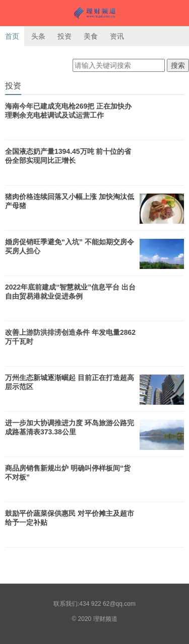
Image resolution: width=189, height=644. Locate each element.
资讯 (117, 36)
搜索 (178, 65)
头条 (38, 36)
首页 (12, 36)
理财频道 (94, 13)
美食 (91, 36)
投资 (65, 36)
